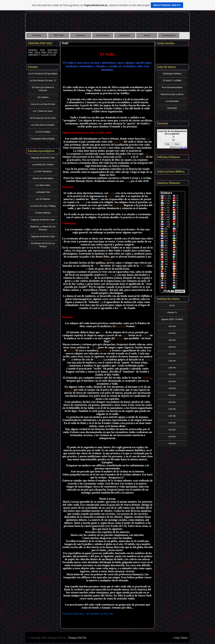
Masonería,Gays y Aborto (172, 94)
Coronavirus (169, 35)
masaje (69, 390)
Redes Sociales (166, 43)
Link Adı (172, 326)
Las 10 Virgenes (43, 199)
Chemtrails (172, 108)
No (174, 140)
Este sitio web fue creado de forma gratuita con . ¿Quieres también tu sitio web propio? (108, 5)
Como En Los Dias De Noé (43, 104)
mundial (118, 142)
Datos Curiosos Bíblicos (171, 172)
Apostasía (125, 35)
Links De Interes (167, 67)
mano (110, 275)
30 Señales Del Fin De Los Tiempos (43, 245)
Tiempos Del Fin (77, 638)
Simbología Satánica (172, 74)
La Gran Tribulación (43, 171)
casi (146, 154)
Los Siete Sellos (43, 185)
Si (174, 137)
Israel (147, 35)
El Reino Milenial (43, 213)
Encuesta (163, 123)
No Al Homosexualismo (172, 87)
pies (91, 278)
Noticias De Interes (169, 299)
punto (111, 196)
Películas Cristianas (169, 157)
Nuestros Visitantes (169, 183)
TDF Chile (59, 35)
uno (103, 332)
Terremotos (103, 35)
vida (82, 202)
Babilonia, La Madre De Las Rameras (43, 228)
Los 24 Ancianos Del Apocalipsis (43, 74)
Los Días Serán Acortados (43, 125)
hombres (118, 205)
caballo (98, 359)
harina (71, 350)
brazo (145, 335)
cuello (142, 157)
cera (68, 359)
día (148, 139)
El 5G (172, 306)
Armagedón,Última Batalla (43, 139)
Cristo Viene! (181, 638)
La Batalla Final (43, 192)
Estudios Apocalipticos (41, 151)
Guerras (81, 35)
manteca (104, 350)
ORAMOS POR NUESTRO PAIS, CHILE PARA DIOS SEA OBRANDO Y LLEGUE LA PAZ (43, 55)
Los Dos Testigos (43, 132)
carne (93, 347)
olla (142, 266)
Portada (37, 35)
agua (97, 266)
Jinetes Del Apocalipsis (43, 178)
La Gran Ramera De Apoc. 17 (43, 81)
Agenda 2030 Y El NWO (172, 319)
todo (111, 193)
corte (125, 335)
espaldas (147, 378)
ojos (121, 308)
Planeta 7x (172, 313)
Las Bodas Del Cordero (43, 165)
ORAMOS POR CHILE (40, 43)
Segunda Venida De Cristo (43, 158)
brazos (126, 157)
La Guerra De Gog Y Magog (43, 206)
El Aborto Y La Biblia (172, 81)
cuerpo (119, 338)
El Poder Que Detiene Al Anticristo (43, 89)
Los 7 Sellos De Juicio (43, 111)
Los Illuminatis (172, 101)
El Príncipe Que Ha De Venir (43, 118)
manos (107, 260)
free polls (183, 147)
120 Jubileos (43, 97)
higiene (120, 326)
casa (127, 181)
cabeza (148, 359)
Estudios (33, 67)
